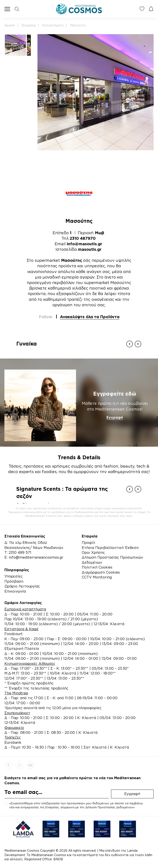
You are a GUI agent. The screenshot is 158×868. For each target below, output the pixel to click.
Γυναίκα (27, 344)
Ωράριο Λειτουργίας (22, 586)
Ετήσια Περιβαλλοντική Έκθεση (110, 548)
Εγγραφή (115, 417)
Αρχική (10, 25)
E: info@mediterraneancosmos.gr (34, 557)
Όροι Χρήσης (93, 552)
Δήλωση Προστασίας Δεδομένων (109, 807)
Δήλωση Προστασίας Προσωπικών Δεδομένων (112, 560)
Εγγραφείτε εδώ (115, 394)
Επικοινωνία (15, 591)
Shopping (28, 25)
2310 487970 (83, 238)
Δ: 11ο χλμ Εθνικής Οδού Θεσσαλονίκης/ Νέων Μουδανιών (34, 545)
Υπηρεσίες (14, 576)
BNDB (58, 859)
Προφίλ (88, 543)
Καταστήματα (53, 25)
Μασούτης (78, 25)
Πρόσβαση (14, 581)
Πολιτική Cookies (97, 567)
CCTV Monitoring (97, 577)
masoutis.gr (90, 249)
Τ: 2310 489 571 (18, 552)
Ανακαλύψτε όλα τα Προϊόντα (90, 317)
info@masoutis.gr (85, 244)
